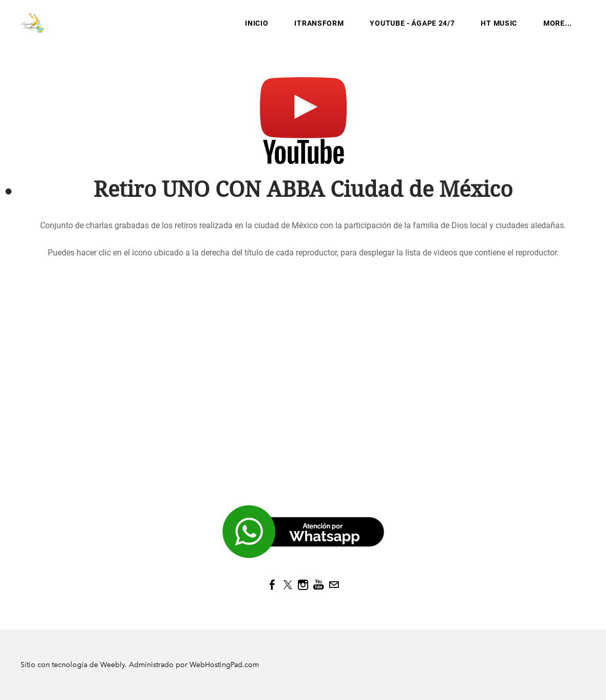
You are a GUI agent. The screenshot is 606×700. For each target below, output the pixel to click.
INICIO (257, 23)
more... (558, 23)
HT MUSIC (499, 23)
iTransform (319, 23)
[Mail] (334, 585)
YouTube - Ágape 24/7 (412, 23)
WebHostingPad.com (224, 665)
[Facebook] (272, 585)
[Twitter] (288, 585)
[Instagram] (303, 585)
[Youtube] (318, 585)
